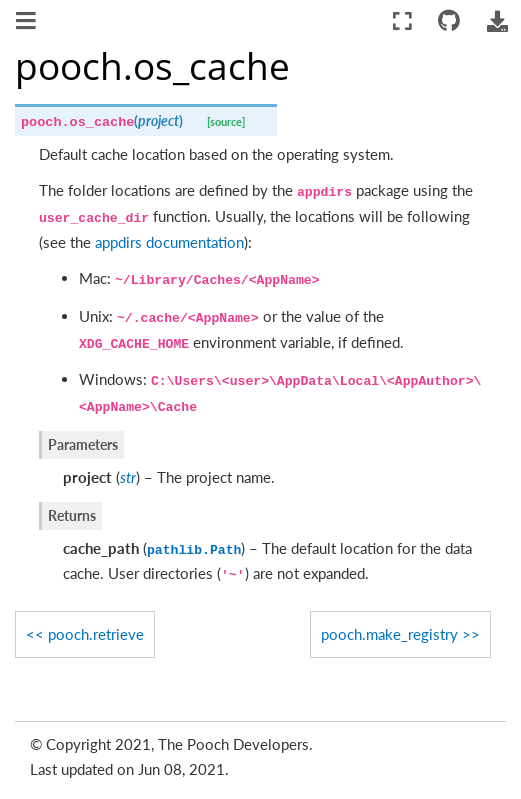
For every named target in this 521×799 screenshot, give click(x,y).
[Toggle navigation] (27, 23)
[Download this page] (497, 21)
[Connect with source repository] (449, 21)
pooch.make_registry (389, 634)
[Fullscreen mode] (402, 21)
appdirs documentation (169, 242)
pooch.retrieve (96, 634)
